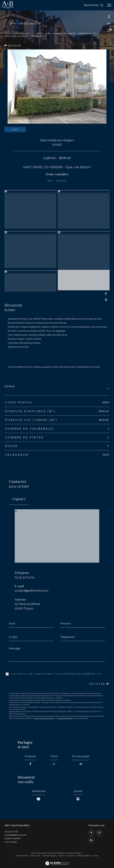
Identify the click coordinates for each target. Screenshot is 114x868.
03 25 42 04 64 (25, 577)
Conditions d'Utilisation (65, 718)
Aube (48, 33)
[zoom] (30, 192)
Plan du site (36, 856)
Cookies (95, 856)
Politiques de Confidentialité (44, 718)
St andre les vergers (64, 33)
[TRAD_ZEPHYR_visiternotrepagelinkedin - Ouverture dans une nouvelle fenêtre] (91, 840)
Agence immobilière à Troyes (19, 33)
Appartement (85, 33)
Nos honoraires (22, 856)
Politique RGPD (83, 856)
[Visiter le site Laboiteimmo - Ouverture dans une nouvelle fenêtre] (57, 861)
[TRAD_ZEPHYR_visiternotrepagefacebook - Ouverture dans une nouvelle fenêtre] (91, 833)
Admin (62, 856)
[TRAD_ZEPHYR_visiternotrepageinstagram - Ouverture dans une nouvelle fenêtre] (99, 833)
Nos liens (71, 856)
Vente (39, 33)
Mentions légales (50, 856)
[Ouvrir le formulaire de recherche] (94, 5)
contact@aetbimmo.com (31, 591)
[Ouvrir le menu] (109, 5)
